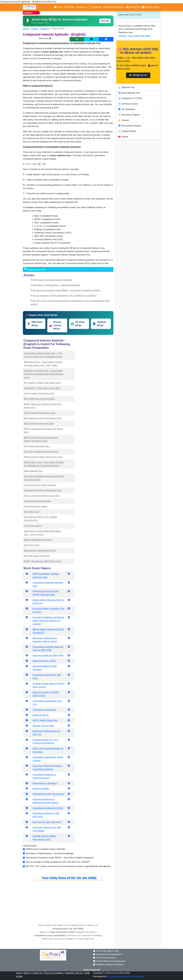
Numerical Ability (41, 789)
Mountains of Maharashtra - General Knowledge (56, 285)
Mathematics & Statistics (45, 783)
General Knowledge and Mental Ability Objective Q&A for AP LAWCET (48, 621)
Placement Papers (113, 7)
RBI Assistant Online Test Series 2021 (43, 418)
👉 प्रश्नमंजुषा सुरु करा (138, 75)
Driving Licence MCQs (55, 325)
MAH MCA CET (32, 512)
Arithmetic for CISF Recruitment (48, 794)
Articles (70, 7)
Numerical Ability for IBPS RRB (48, 655)
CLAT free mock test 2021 (37, 446)
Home (58, 7)
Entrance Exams (128, 104)
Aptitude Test (126, 87)
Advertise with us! (74, 973)
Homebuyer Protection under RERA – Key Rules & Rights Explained (66, 290)
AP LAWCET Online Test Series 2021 (42, 383)
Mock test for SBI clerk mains (47, 822)
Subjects (45, 29)
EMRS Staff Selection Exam (38, 540)
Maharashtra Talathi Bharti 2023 (40, 550)
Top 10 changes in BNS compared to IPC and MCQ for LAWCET (65, 296)
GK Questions (127, 109)
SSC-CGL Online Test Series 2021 (41, 452)
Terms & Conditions (54, 973)
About (26, 973)
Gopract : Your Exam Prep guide (134, 36)
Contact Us (37, 973)
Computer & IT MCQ (130, 98)
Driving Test (133, 7)
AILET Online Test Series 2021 (39, 393)
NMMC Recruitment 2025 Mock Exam (43, 561)
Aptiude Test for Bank (43, 726)
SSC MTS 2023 (32, 545)
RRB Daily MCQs (35, 324)
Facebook (95, 970)
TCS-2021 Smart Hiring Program (40, 485)
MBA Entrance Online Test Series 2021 (43, 457)
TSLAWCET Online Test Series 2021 (42, 388)
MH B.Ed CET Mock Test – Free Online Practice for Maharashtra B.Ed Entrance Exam (44, 374)
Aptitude (96, 7)
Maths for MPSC (41, 715)
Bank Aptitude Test (33, 471)
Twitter (86, 970)
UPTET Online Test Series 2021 (40, 413)
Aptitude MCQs (99, 324)
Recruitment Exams (130, 126)
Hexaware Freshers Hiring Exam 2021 (43, 490)
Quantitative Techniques (44, 710)
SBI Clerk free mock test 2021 (39, 423)
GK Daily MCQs (78, 324)
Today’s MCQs (151, 7)
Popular (124, 120)
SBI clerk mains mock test (37, 556)
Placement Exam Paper (36, 506)
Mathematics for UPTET (45, 661)
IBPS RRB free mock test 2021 (39, 399)
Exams (35, 29)
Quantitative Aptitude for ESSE (48, 808)
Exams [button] (82, 7)
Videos (123, 137)
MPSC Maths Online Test (45, 720)
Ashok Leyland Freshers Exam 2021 (42, 496)
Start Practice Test (36, 269)
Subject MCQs (127, 131)
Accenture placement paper (38, 501)
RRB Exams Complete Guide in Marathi (52, 280)
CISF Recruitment (33, 526)
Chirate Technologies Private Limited (125, 976)
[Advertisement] (95, 353)
